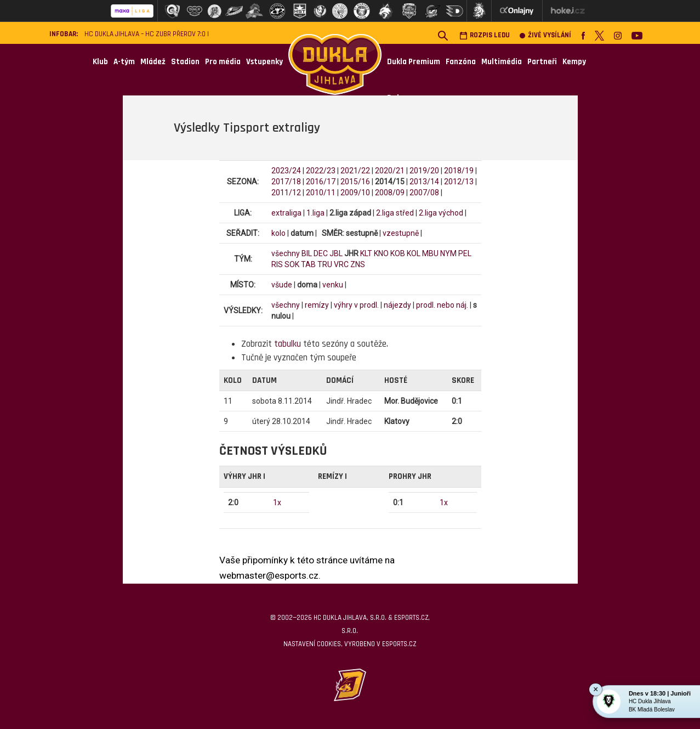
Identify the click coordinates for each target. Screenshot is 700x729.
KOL (414, 253)
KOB (398, 253)
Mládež (153, 62)
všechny (286, 253)
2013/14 (424, 182)
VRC (341, 264)
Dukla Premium (414, 62)
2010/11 (321, 193)
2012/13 (459, 182)
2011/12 (286, 193)
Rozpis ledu (485, 35)
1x (277, 502)
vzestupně (401, 233)
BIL (307, 253)
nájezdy (397, 305)
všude (282, 285)
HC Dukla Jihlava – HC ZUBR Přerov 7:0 (145, 34)
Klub (100, 62)
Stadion (185, 62)
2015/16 (355, 182)
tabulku (288, 344)
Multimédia (502, 62)
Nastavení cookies (312, 644)
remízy (317, 305)
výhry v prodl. (356, 305)
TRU (325, 264)
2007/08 (424, 193)
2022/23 (321, 171)
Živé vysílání (545, 35)
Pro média (223, 62)
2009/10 (355, 193)
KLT (366, 253)
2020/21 (390, 171)
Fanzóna (461, 62)
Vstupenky (264, 62)
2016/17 (321, 182)
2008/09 (390, 193)
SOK (292, 264)
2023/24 (286, 171)
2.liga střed (395, 213)
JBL (336, 253)
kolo (278, 233)
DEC (321, 253)
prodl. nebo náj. (442, 305)
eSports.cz (399, 644)
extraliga (286, 213)
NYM (448, 253)
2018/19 (459, 171)
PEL (465, 253)
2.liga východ (441, 213)
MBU (430, 253)
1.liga (315, 213)
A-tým (124, 62)
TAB (308, 264)
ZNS (358, 264)
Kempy (574, 62)
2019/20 (424, 171)
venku (333, 285)
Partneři (542, 62)
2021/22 (355, 171)
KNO (381, 253)
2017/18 (286, 182)
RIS (277, 264)
